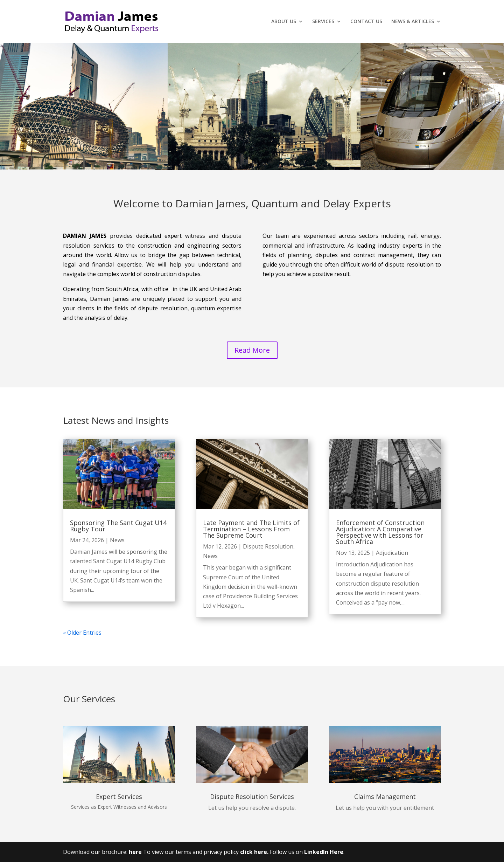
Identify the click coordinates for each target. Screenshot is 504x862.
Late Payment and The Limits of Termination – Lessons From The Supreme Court (251, 529)
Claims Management (385, 797)
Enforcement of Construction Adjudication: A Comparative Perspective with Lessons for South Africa (380, 532)
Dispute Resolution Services (252, 797)
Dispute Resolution (268, 546)
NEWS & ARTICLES (413, 22)
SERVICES (323, 22)
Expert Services (119, 797)
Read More (252, 350)
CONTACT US (366, 22)
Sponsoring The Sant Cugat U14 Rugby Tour (118, 526)
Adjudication (392, 553)
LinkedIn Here (324, 852)
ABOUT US (284, 22)
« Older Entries (82, 633)
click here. (255, 852)
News (117, 540)
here (135, 852)
